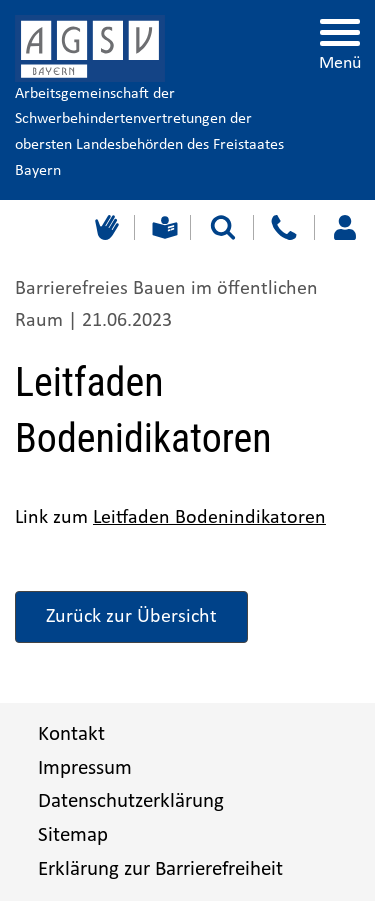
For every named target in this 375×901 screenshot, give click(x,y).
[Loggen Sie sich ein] (344, 227)
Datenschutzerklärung (131, 801)
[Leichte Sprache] (162, 227)
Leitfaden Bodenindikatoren (209, 518)
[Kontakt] (283, 227)
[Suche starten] (223, 227)
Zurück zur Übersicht (131, 617)
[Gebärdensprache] (104, 227)
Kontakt (71, 734)
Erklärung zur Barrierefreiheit (160, 869)
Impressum (85, 768)
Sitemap (73, 835)
